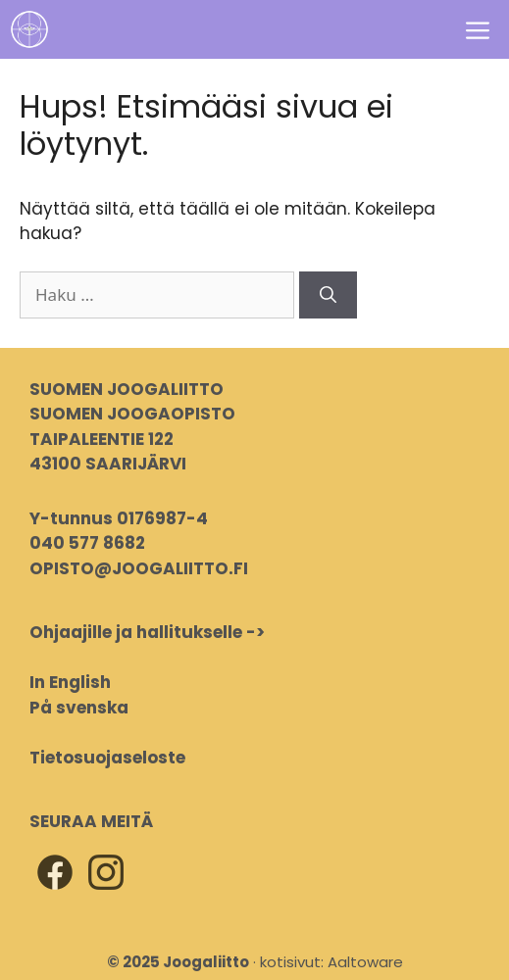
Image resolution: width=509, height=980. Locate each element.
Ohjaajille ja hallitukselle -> (147, 632)
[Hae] (328, 295)
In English (70, 682)
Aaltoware (365, 962)
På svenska (79, 708)
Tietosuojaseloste (107, 758)
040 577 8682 (87, 543)
